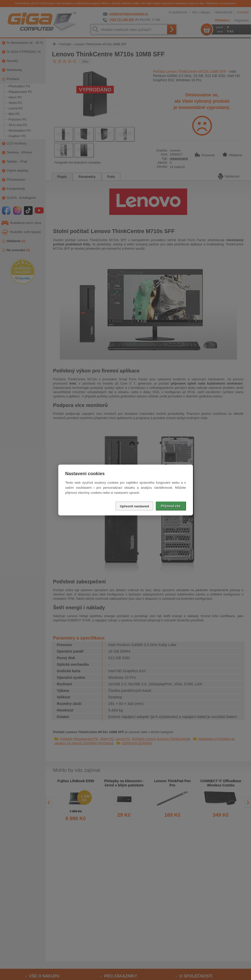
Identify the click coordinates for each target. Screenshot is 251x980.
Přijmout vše (171, 506)
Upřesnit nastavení (134, 506)
